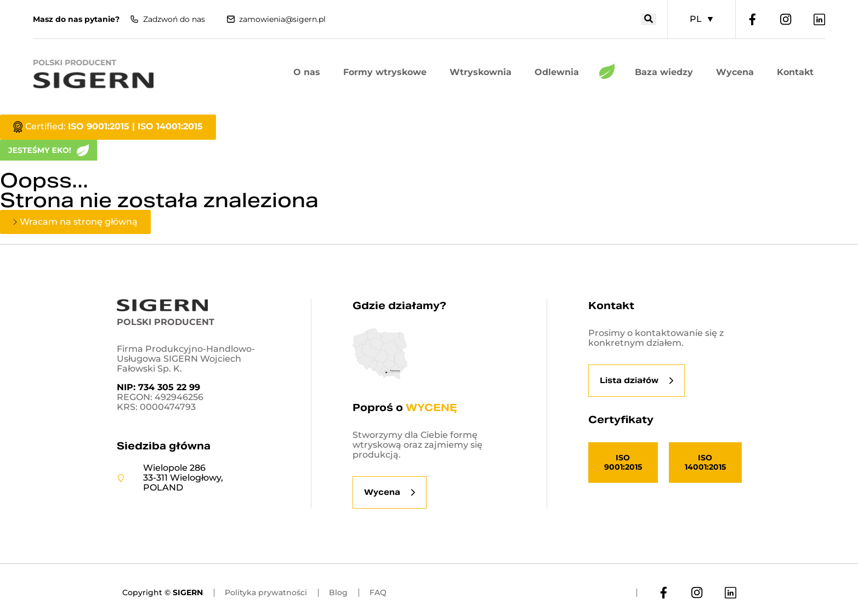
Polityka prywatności (266, 592)
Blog (338, 592)
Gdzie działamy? (399, 306)
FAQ (378, 592)
